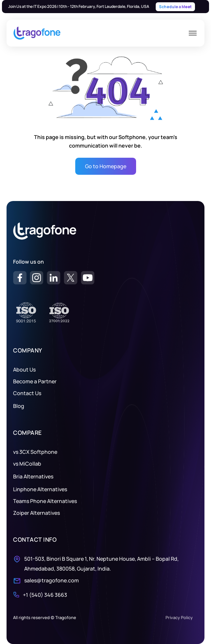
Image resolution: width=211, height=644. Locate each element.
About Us (24, 370)
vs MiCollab (27, 464)
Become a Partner (35, 381)
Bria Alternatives (33, 476)
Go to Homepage (106, 166)
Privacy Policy (179, 617)
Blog (19, 406)
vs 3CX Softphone (35, 452)
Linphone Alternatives (40, 489)
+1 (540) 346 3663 (45, 595)
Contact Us (27, 393)
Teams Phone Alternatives (45, 501)
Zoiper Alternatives (36, 513)
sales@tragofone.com (52, 580)
